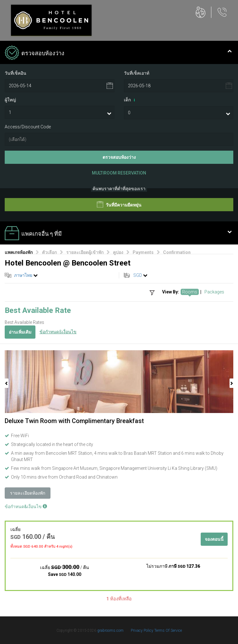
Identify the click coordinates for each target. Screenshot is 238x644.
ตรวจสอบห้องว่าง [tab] (118, 53)
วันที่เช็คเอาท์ (137, 73)
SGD (138, 275)
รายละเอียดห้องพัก (28, 493)
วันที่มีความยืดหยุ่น (119, 204)
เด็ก (130, 100)
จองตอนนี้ (214, 539)
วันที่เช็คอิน (16, 73)
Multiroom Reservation (119, 173)
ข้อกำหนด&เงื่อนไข (58, 332)
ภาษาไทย (23, 275)
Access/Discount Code (28, 127)
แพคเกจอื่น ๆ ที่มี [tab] (118, 234)
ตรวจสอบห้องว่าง (119, 157)
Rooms (190, 292)
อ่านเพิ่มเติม (20, 332)
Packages (214, 292)
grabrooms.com (110, 631)
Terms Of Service (168, 631)
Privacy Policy (143, 631)
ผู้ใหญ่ (10, 100)
